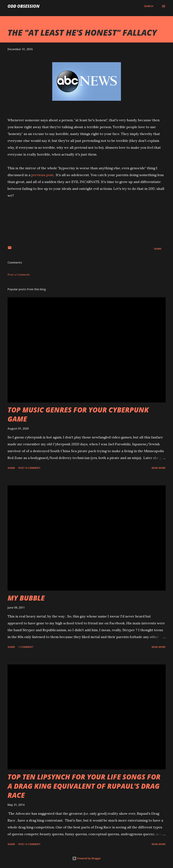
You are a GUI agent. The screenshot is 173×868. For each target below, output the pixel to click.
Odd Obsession (24, 6)
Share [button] (158, 249)
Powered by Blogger (87, 858)
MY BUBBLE (26, 598)
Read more (159, 468)
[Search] (149, 6)
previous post (42, 175)
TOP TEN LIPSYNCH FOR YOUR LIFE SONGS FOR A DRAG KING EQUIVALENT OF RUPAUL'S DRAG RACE (84, 786)
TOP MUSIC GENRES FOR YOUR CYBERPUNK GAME (78, 414)
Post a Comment (19, 274)
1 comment (26, 647)
